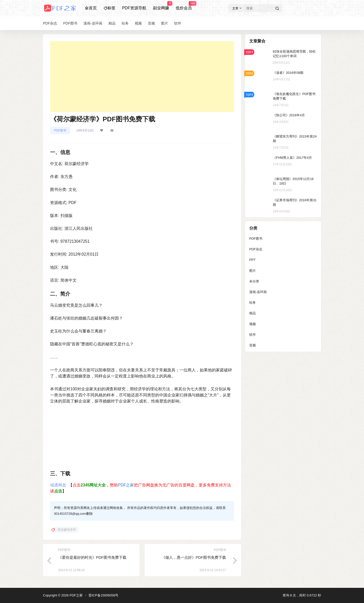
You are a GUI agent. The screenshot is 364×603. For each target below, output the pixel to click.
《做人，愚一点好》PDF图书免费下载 (194, 557)
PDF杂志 (256, 249)
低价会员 (184, 6)
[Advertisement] (142, 77)
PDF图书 (60, 130)
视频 (253, 324)
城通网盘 (58, 485)
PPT (252, 260)
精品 (253, 313)
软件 (253, 335)
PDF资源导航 (134, 8)
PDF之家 (126, 485)
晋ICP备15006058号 (104, 595)
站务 (253, 303)
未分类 (254, 281)
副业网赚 (161, 6)
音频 (253, 345)
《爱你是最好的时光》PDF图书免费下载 (92, 557)
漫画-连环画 (258, 292)
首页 (91, 8)
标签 (109, 8)
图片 (253, 271)
